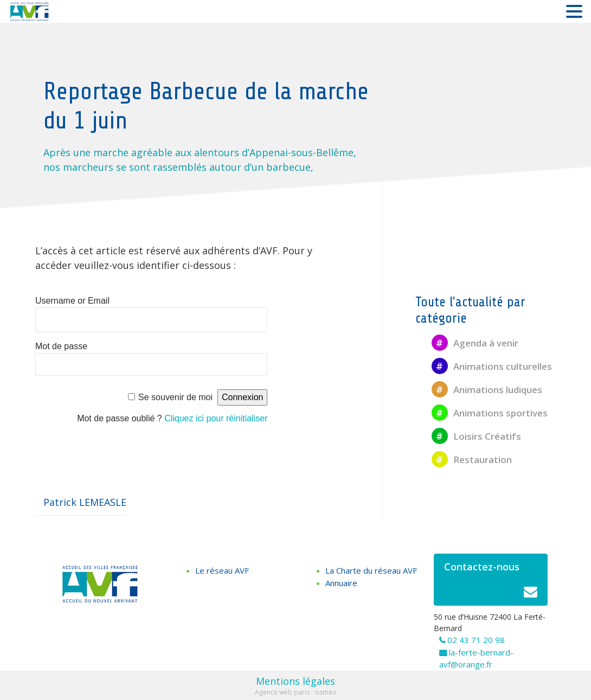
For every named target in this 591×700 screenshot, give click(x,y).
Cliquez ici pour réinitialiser (216, 418)
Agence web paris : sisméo (296, 692)
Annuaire (341, 583)
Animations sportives (490, 413)
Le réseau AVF (222, 570)
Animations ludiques (487, 390)
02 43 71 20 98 (476, 640)
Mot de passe (61, 346)
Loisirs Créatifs (476, 436)
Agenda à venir (475, 343)
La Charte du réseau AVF (371, 570)
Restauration (472, 460)
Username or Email (72, 301)
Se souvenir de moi (175, 397)
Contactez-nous (491, 583)
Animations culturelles (492, 366)
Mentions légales (295, 681)
